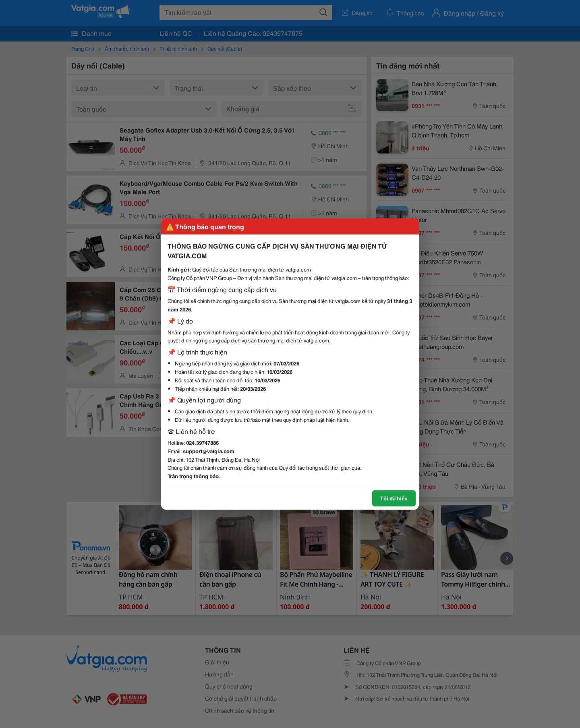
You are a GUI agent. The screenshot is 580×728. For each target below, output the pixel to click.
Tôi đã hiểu (394, 498)
